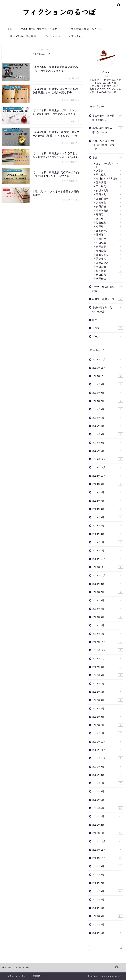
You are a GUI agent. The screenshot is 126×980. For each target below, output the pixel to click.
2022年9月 (108, 667)
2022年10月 (108, 658)
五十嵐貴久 (109, 187)
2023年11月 (108, 567)
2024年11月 (108, 467)
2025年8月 (108, 393)
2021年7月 (108, 783)
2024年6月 (108, 509)
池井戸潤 (109, 183)
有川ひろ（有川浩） (109, 179)
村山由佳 (109, 267)
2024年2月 (108, 542)
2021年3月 (108, 816)
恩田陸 (109, 215)
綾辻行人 (109, 175)
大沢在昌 (109, 203)
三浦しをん (109, 255)
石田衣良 (109, 195)
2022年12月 (108, 642)
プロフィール (52, 36)
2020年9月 (108, 866)
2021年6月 (108, 791)
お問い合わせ (76, 36)
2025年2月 (108, 442)
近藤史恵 (109, 223)
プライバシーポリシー (17, 976)
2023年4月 (108, 608)
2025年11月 (108, 368)
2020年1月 (108, 933)
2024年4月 (108, 525)
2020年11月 (108, 850)
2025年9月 (108, 384)
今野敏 (109, 227)
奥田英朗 (109, 207)
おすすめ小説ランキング (109, 165)
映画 (108, 320)
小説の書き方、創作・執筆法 (108, 309)
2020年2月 (108, 924)
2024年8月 (108, 492)
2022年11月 (108, 650)
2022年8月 (108, 675)
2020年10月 (108, 858)
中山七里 (109, 243)
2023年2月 (108, 625)
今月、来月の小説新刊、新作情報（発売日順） (108, 145)
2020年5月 (108, 899)
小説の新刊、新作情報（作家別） (41, 29)
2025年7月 (108, 401)
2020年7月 (108, 883)
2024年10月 (108, 476)
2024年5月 (108, 517)
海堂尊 (109, 219)
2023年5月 (108, 600)
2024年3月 (108, 534)
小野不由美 (109, 211)
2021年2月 (108, 825)
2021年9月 (108, 766)
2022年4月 (108, 708)
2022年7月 (108, 683)
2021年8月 (108, 775)
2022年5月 (108, 700)
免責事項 (36, 976)
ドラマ (108, 328)
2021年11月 (108, 750)
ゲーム (108, 336)
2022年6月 (108, 692)
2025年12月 (108, 359)
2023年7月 (108, 592)
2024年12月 (108, 459)
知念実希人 (109, 231)
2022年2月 (108, 725)
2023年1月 (108, 633)
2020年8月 (108, 874)
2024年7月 (108, 501)
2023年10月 (108, 575)
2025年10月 (108, 376)
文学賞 (109, 171)
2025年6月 (108, 409)
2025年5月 (108, 417)
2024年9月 (108, 484)
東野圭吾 (109, 247)
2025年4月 (108, 426)
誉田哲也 (109, 251)
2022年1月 (108, 733)
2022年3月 (108, 717)
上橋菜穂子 (109, 199)
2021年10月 (108, 758)
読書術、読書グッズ (108, 299)
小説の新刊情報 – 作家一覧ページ (108, 130)
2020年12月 (108, 841)
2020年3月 (108, 916)
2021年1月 (108, 833)
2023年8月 (108, 584)
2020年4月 (108, 908)
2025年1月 (108, 451)
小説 (10, 29)
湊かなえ (109, 259)
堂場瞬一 (109, 239)
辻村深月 (109, 235)
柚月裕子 (109, 271)
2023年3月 (108, 617)
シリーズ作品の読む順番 (22, 36)
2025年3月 (108, 434)
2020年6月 (108, 891)
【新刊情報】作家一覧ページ (85, 29)
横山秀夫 (109, 275)
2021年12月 (108, 742)
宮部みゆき (109, 263)
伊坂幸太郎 (109, 191)
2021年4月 (108, 808)
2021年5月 (108, 800)
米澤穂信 (109, 279)
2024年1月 (108, 550)
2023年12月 (108, 559)
